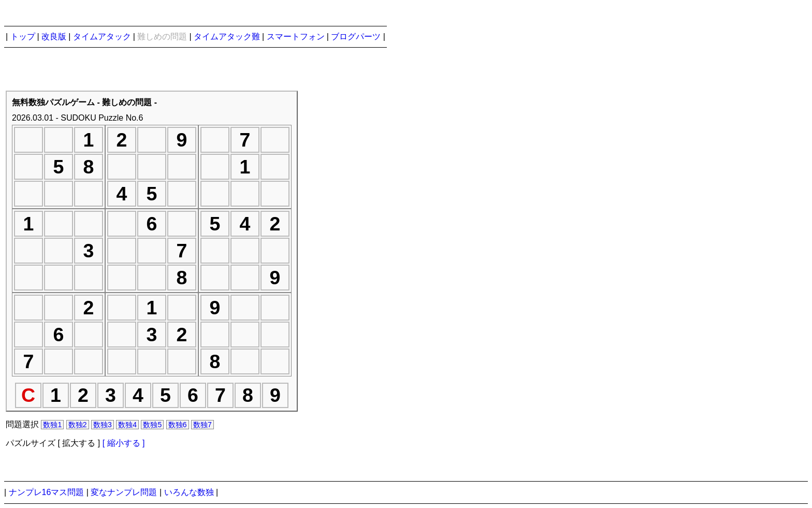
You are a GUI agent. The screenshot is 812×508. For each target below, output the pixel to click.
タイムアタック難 (227, 37)
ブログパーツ (356, 37)
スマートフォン (296, 37)
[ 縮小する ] (124, 443)
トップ (23, 37)
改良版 (54, 37)
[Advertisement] (471, 270)
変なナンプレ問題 (124, 492)
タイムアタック (102, 37)
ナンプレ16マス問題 (47, 492)
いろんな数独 (189, 492)
